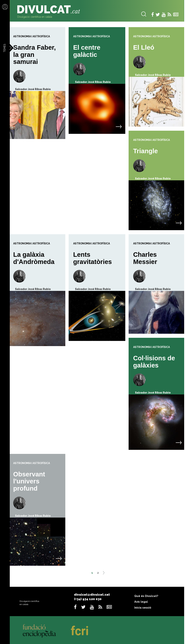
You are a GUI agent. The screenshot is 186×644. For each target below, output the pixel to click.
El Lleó (144, 47)
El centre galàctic (87, 51)
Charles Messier (145, 258)
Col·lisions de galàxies (154, 362)
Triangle (146, 151)
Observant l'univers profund (29, 481)
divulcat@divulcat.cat (92, 595)
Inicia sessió (143, 608)
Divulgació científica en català (35, 17)
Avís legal (141, 602)
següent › (105, 574)
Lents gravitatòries (93, 258)
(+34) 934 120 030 (88, 599)
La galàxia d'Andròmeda (34, 258)
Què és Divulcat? (146, 596)
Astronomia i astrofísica (32, 36)
